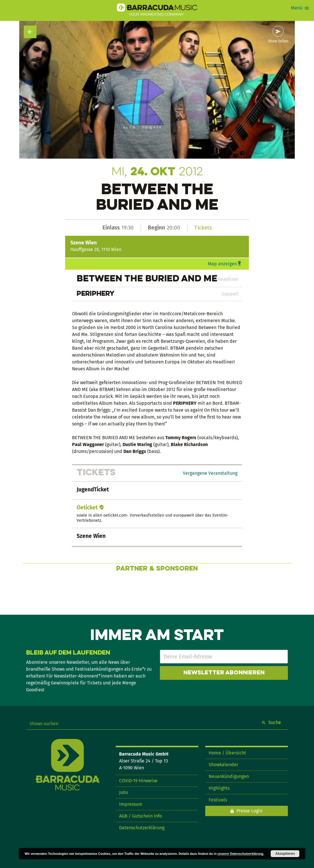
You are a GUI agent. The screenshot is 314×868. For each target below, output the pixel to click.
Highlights (219, 788)
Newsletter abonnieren (224, 673)
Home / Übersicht (227, 753)
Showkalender (223, 765)
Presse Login (249, 811)
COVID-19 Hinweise (138, 781)
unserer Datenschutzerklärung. (241, 854)
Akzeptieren (285, 854)
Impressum (131, 804)
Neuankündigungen (229, 776)
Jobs (124, 792)
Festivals (218, 800)
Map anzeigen (222, 264)
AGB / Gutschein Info (140, 816)
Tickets (203, 228)
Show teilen (278, 41)
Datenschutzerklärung (142, 828)
